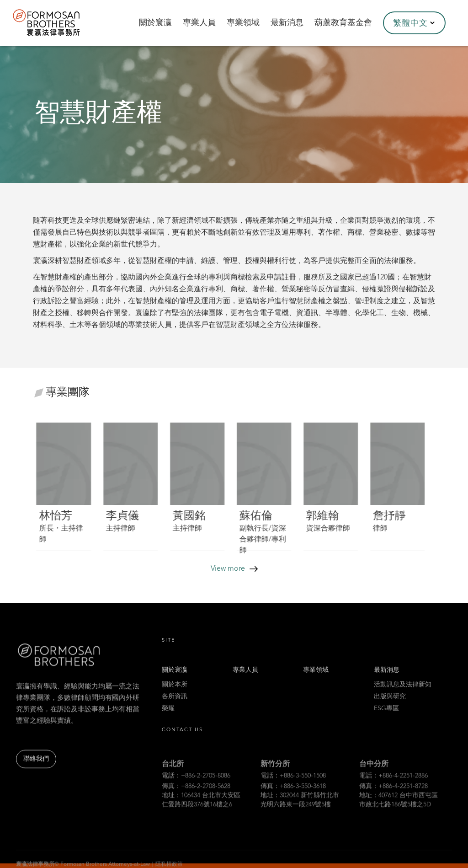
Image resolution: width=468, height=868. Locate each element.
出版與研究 (390, 705)
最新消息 (387, 679)
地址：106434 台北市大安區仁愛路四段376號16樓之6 (201, 813)
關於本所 (175, 693)
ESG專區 (386, 717)
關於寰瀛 (175, 679)
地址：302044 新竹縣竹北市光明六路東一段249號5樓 (300, 813)
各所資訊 (175, 705)
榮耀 (168, 717)
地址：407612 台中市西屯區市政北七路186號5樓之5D (399, 813)
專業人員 (245, 679)
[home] (58, 23)
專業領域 (316, 679)
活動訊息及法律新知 (403, 693)
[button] (414, 23)
